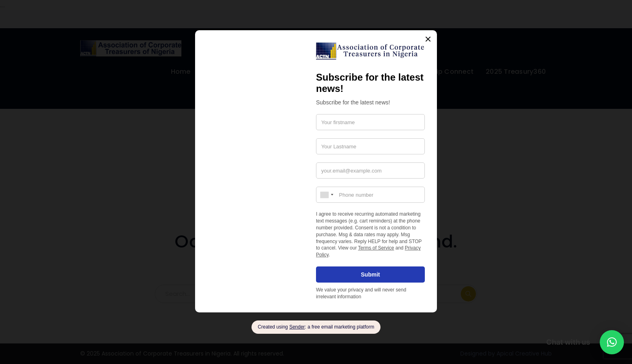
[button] (612, 342)
